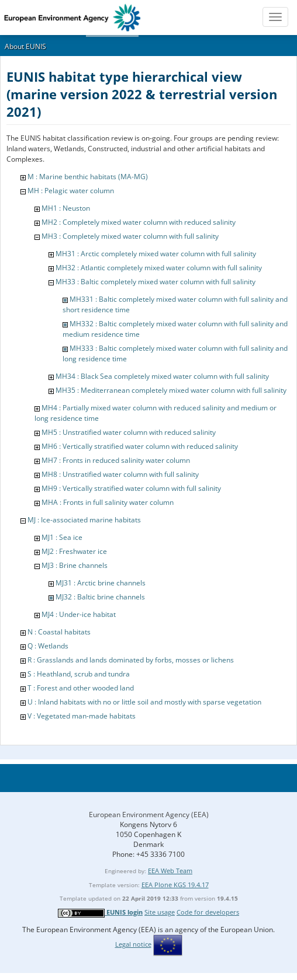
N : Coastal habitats (59, 632)
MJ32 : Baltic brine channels (100, 597)
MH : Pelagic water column (71, 191)
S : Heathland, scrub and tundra (79, 674)
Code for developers (208, 912)
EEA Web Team (170, 871)
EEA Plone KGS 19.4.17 (175, 885)
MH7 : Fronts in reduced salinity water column (116, 460)
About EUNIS (25, 46)
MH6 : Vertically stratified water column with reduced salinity (140, 446)
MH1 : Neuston (66, 208)
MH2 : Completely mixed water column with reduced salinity (139, 222)
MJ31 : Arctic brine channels (101, 583)
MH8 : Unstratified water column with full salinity (120, 474)
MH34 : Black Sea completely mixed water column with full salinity (162, 376)
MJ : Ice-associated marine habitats (84, 520)
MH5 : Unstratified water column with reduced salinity (129, 432)
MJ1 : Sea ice (62, 537)
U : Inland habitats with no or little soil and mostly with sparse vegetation (144, 702)
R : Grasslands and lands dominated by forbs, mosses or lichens (131, 660)
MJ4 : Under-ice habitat (79, 614)
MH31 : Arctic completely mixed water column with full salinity (156, 254)
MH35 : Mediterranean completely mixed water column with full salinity (171, 390)
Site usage (160, 912)
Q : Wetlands (48, 646)
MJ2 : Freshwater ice (74, 551)
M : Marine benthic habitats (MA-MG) (88, 177)
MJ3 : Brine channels (75, 565)
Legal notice (133, 944)
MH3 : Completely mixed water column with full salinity (130, 236)
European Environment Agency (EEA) (149, 815)
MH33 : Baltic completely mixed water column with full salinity (156, 282)
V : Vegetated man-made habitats (82, 716)
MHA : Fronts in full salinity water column (108, 502)
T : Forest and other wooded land (81, 688)
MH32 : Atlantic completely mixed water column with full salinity (159, 268)
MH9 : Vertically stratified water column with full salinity (131, 488)
